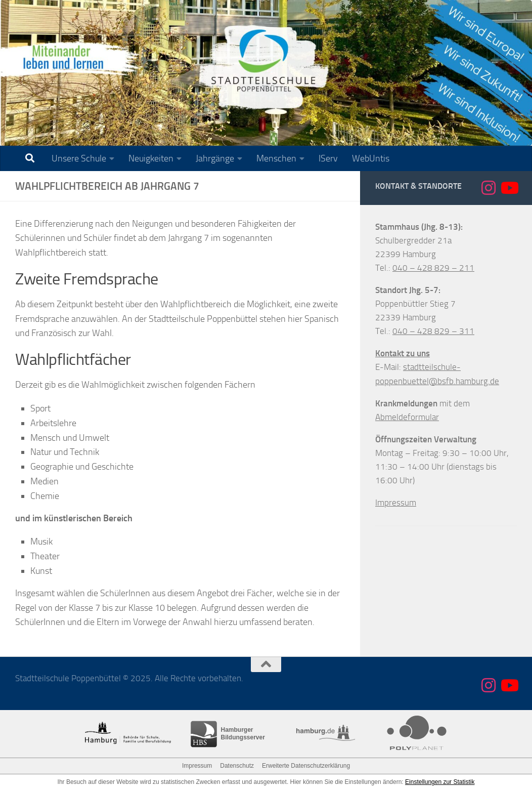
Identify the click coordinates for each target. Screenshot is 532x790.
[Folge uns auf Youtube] (509, 188)
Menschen (276, 158)
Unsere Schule (79, 158)
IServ (328, 158)
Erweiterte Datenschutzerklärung (306, 766)
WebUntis (371, 158)
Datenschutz (237, 766)
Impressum (396, 503)
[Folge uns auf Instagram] (489, 188)
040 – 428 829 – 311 (433, 331)
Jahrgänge (215, 158)
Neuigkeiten (151, 158)
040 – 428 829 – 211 (433, 268)
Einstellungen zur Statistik (440, 782)
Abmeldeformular (407, 417)
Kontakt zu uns (403, 353)
